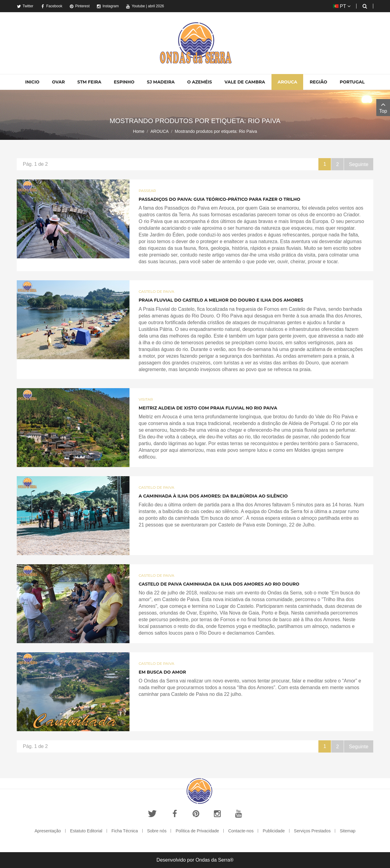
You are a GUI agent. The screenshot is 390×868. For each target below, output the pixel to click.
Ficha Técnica (125, 831)
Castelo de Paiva (156, 291)
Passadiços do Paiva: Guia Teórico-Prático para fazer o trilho (220, 199)
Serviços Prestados (312, 831)
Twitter (25, 6)
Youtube (135, 6)
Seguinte (359, 164)
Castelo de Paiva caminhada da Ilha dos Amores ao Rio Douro (219, 584)
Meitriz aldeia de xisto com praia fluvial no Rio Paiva (208, 408)
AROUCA (160, 131)
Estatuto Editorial (86, 831)
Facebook (51, 6)
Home (138, 131)
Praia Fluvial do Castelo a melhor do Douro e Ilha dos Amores (221, 300)
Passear (147, 191)
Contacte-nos (241, 831)
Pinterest (80, 6)
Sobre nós (157, 831)
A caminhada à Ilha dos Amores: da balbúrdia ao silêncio (213, 496)
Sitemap (347, 831)
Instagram (108, 6)
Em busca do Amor (162, 672)
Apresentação (48, 831)
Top (383, 107)
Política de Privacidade (197, 831)
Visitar (146, 399)
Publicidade (274, 831)
